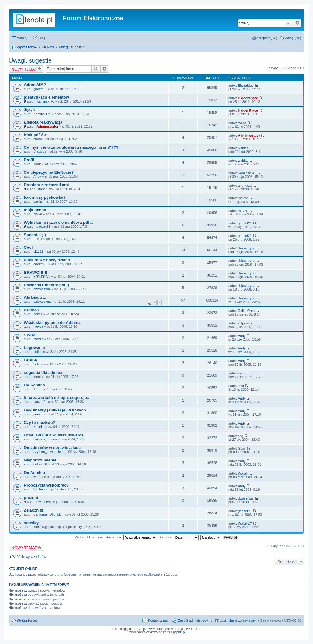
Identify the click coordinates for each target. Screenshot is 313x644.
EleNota (48, 47)
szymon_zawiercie (47, 452)
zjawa (38, 214)
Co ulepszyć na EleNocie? (49, 172)
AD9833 (31, 310)
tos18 (242, 123)
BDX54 (30, 360)
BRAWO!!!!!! (36, 272)
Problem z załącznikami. (47, 185)
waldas (243, 148)
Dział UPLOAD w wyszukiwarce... (55, 435)
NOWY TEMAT (24, 69)
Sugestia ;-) (35, 235)
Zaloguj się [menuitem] (293, 38)
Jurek (41, 189)
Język (29, 110)
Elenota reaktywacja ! (44, 122)
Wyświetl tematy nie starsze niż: (116, 537)
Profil (29, 160)
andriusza (245, 186)
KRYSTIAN (42, 277)
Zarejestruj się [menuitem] (267, 38)
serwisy (31, 523)
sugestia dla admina (43, 373)
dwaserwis (44, 502)
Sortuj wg (179, 537)
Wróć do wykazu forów (29, 557)
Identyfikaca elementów (46, 97)
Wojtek (243, 473)
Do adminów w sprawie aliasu (52, 448)
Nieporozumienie (40, 460)
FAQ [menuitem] (42, 38)
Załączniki (33, 510)
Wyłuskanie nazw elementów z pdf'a (58, 222)
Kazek (38, 427)
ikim (36, 389)
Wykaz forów (27, 47)
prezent (31, 498)
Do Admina (34, 385)
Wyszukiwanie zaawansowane (297, 23)
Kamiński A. (45, 101)
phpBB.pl (179, 632)
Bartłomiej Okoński (47, 514)
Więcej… (24, 38)
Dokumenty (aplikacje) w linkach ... (57, 410)
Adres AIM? (35, 85)
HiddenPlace (248, 98)
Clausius (40, 151)
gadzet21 (40, 89)
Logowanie (34, 347)
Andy (37, 176)
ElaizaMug (246, 85)
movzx (243, 198)
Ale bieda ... (35, 297)
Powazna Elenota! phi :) (46, 285)
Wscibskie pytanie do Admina (52, 322)
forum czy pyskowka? (45, 197)
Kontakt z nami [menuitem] (159, 620)
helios (38, 314)
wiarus (38, 477)
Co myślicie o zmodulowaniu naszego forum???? (71, 147)
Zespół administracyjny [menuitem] (195, 620)
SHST (38, 239)
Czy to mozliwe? (40, 423)
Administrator (47, 126)
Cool (28, 247)
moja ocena (35, 210)
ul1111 (38, 251)
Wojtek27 (40, 489)
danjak (38, 201)
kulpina (243, 323)
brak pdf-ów (35, 135)
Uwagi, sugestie (71, 47)
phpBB (148, 629)
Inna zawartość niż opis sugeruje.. (56, 398)
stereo (38, 139)
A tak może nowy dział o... (49, 260)
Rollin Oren (246, 311)
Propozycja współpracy (46, 485)
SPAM (29, 335)
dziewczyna (247, 248)
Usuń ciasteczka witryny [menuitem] (238, 620)
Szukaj (289, 23)
